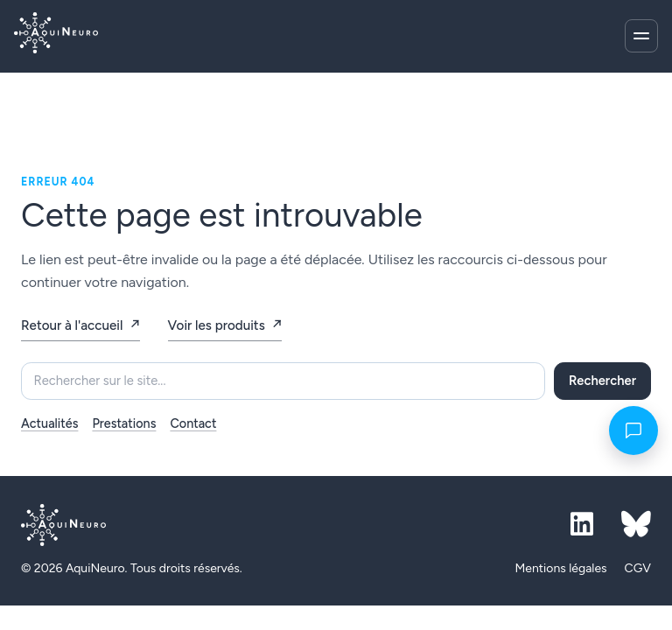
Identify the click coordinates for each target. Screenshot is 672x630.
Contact (193, 423)
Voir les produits (217, 325)
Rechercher (602, 381)
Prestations (124, 423)
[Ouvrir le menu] (641, 36)
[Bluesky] (636, 525)
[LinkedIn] (582, 525)
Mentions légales (560, 568)
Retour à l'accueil (72, 325)
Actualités (49, 423)
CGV (638, 568)
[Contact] (633, 430)
